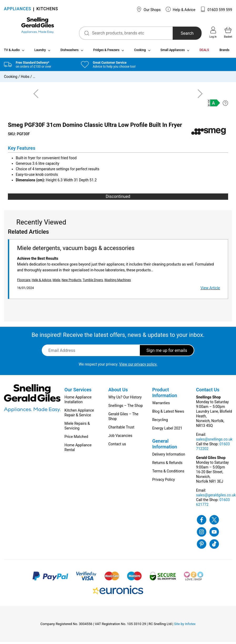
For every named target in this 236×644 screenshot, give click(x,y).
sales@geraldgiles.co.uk (216, 497)
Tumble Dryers (93, 282)
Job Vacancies (120, 438)
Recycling (160, 422)
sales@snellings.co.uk (214, 441)
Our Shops (148, 9)
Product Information (165, 395)
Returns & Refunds (167, 465)
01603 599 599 (216, 9)
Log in (213, 32)
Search (180, 33)
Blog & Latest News (168, 413)
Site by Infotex (185, 626)
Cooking (140, 52)
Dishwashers (70, 52)
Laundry (40, 52)
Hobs (25, 79)
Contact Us (208, 392)
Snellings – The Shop (125, 408)
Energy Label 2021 (167, 430)
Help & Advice (181, 9)
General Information (165, 446)
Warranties (161, 405)
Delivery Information (169, 456)
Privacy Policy (163, 482)
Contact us (117, 446)
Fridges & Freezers (106, 52)
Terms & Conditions (168, 473)
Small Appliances (173, 52)
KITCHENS (47, 9)
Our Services (78, 392)
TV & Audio (12, 52)
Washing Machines (118, 282)
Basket (228, 32)
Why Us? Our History (125, 399)
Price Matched (76, 439)
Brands (224, 52)
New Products (71, 282)
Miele (56, 282)
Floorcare (24, 282)
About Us (118, 392)
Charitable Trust (121, 429)
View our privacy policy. (138, 366)
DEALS (204, 52)
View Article (210, 290)
